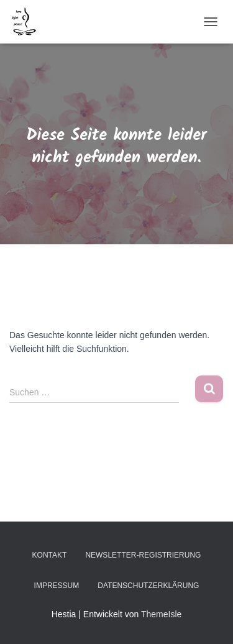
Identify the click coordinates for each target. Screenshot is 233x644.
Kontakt (50, 555)
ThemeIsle (161, 614)
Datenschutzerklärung (148, 586)
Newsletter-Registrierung (143, 555)
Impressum (57, 586)
